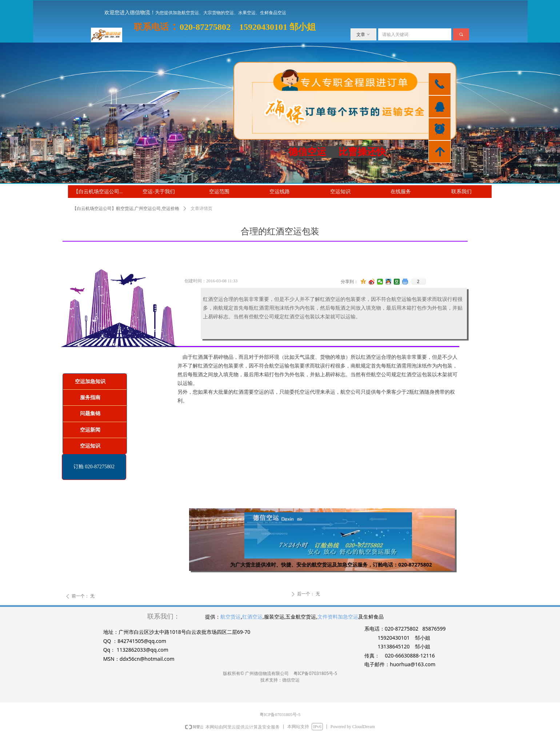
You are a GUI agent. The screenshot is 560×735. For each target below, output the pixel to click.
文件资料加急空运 (338, 617)
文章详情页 (201, 208)
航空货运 (231, 617)
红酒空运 (252, 617)
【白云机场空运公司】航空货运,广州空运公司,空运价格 (126, 208)
